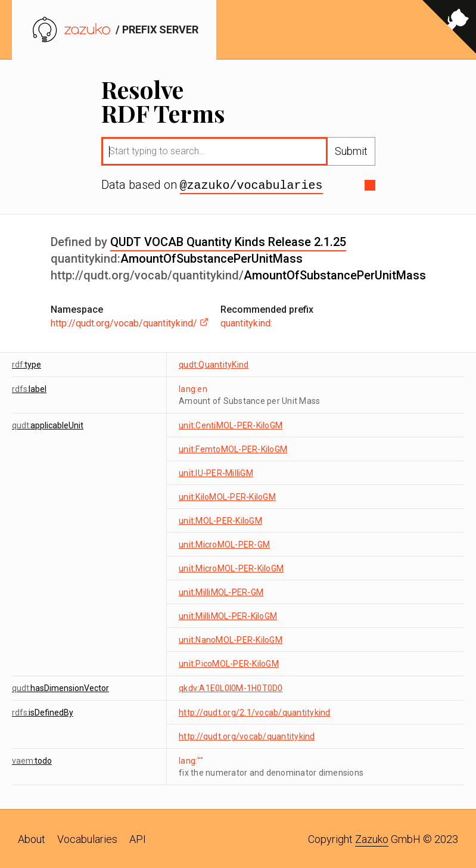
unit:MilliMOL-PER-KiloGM (228, 615)
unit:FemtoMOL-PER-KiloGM (233, 448)
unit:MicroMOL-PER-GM (224, 543)
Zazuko (372, 838)
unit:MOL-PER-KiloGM (220, 519)
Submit (351, 151)
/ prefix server (114, 29)
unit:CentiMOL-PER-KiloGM (231, 424)
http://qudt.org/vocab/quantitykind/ (130, 322)
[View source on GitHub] (449, 30)
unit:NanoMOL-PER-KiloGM (231, 639)
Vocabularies (87, 838)
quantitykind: (246, 322)
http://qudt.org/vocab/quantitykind (247, 735)
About (32, 838)
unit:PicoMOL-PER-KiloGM (229, 662)
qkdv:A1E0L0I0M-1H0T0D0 (231, 687)
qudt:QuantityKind (214, 363)
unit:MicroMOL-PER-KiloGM (231, 567)
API (138, 838)
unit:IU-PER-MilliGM (216, 472)
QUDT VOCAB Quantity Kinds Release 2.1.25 (228, 241)
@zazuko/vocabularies (251, 185)
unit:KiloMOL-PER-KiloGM (227, 496)
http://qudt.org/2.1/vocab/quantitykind (255, 711)
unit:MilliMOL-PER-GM (221, 591)
